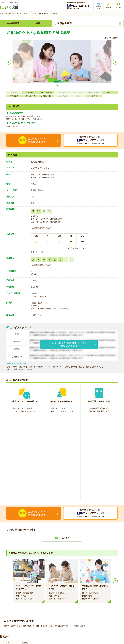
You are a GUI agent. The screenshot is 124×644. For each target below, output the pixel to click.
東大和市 (36, 541)
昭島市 (13, 541)
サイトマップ (101, 602)
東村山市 (44, 541)
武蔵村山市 (53, 541)
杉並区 (19, 541)
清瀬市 (83, 541)
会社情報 (6, 602)
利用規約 (37, 602)
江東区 (76, 541)
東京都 (7, 541)
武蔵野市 (61, 541)
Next (115, 495)
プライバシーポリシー (73, 602)
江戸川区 (69, 541)
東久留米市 (27, 541)
